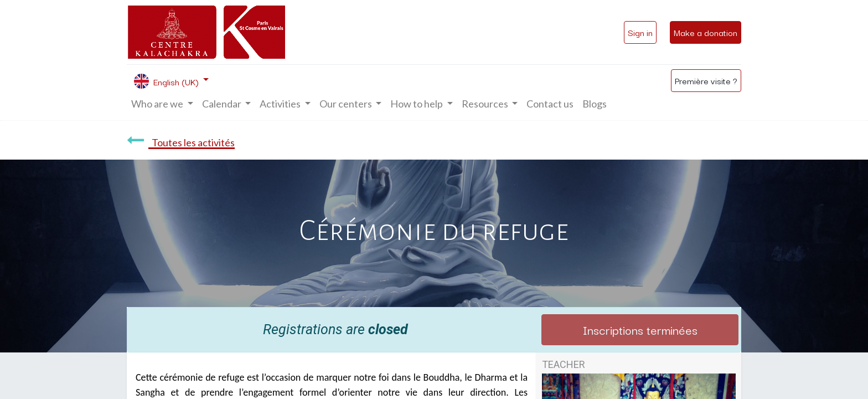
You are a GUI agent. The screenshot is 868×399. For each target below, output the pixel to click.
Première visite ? (706, 80)
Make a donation (706, 32)
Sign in (640, 32)
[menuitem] (550, 104)
